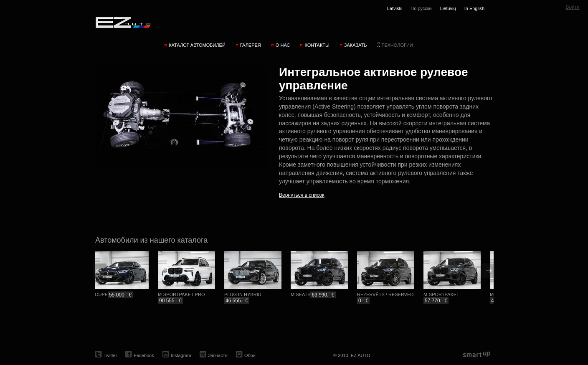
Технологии (397, 45)
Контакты (317, 45)
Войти (573, 7)
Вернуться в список (302, 195)
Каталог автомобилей (197, 45)
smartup (477, 355)
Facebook (144, 355)
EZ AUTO (123, 22)
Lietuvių (448, 8)
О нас (283, 45)
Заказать (356, 45)
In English (474, 8)
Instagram (181, 355)
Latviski (395, 8)
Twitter (110, 355)
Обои (250, 355)
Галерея (251, 45)
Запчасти (218, 355)
